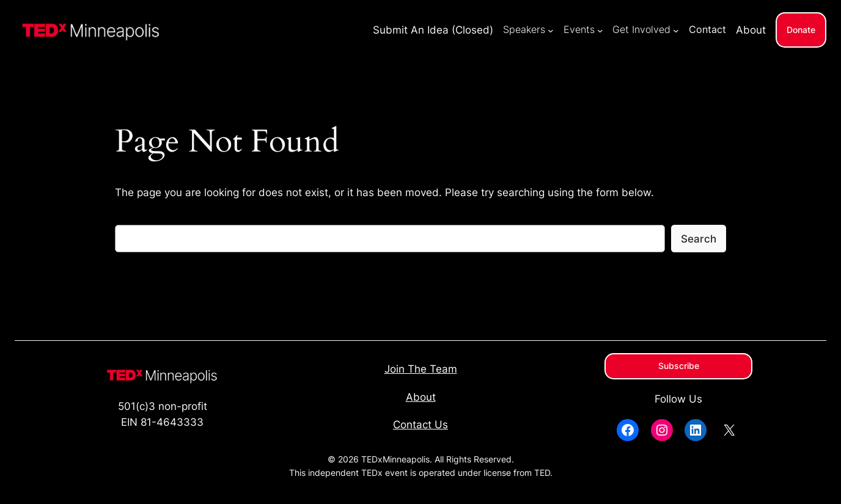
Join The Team (421, 369)
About (421, 397)
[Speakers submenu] (551, 30)
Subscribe (679, 366)
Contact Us (420, 425)
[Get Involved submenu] (676, 30)
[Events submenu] (600, 30)
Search (699, 239)
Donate (801, 30)
